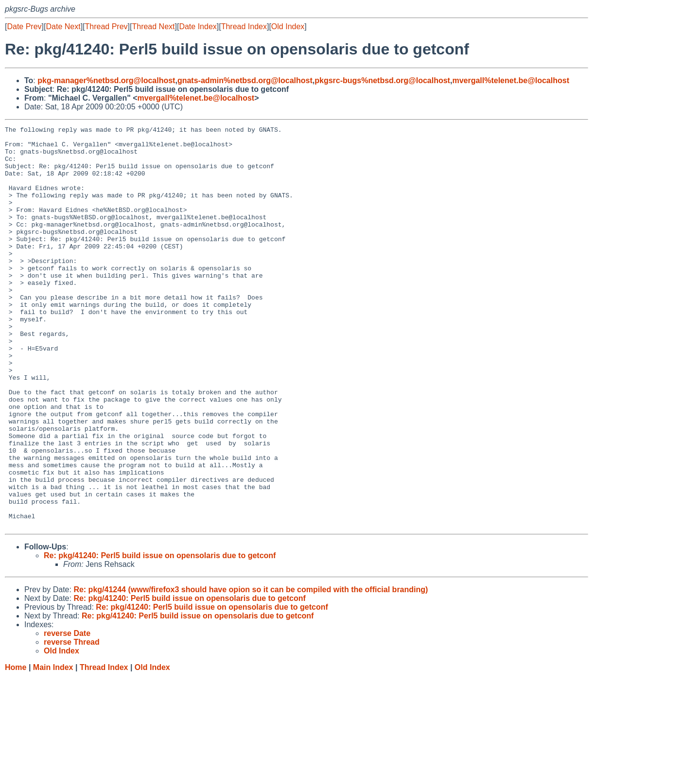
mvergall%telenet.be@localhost (511, 80)
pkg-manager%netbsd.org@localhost (106, 80)
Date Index (198, 26)
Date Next (63, 26)
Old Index (288, 26)
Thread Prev (106, 26)
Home (16, 748)
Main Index (53, 748)
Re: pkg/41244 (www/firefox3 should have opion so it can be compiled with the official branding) (251, 670)
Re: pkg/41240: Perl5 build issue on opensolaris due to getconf (160, 636)
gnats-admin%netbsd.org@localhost (245, 80)
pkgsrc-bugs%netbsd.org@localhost (382, 80)
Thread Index (244, 26)
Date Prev (24, 26)
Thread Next (153, 26)
